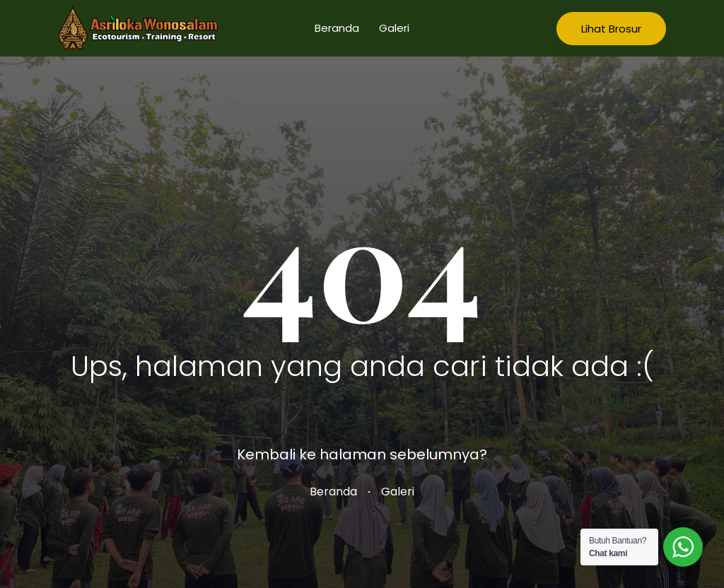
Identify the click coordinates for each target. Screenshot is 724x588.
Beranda (337, 28)
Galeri (394, 28)
